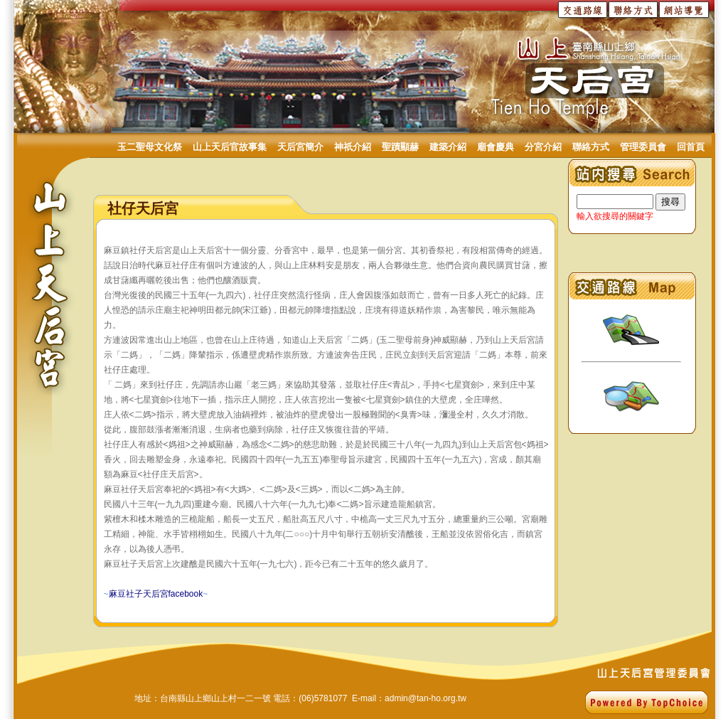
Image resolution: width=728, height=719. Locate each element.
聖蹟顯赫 (400, 147)
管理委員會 (643, 147)
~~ (156, 594)
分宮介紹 (543, 147)
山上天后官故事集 (230, 147)
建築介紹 (448, 147)
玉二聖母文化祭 (150, 147)
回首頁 (691, 147)
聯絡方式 (591, 147)
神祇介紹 (353, 147)
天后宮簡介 (300, 147)
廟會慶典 (496, 147)
